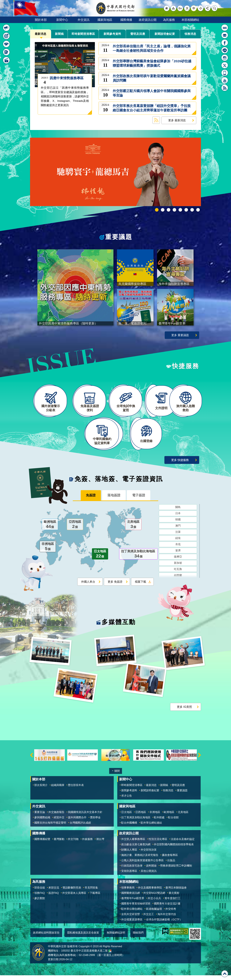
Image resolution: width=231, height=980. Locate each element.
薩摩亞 (178, 562)
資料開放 (151, 871)
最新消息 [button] (6, 28)
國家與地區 (105, 20)
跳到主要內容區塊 (2, 2)
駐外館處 (159, 822)
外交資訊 (84, 20)
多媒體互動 (119, 627)
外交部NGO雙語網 (154, 898)
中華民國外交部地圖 (110, 956)
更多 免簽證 (115, 587)
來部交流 (54, 892)
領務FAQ (40, 898)
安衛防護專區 (129, 876)
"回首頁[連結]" (167, 8)
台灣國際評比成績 (80, 828)
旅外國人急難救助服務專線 (225, 28)
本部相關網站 (190, 20)
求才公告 (127, 800)
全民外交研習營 (131, 919)
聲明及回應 (138, 34)
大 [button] (187, 8)
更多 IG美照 (184, 711)
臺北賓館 (174, 898)
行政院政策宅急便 (132, 871)
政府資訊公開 (148, 20)
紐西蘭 (178, 580)
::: (34, 25)
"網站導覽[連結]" (173, 8)
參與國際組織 (42, 822)
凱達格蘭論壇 (154, 913)
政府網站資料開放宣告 (46, 937)
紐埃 (178, 543)
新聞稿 (59, 34)
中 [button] (194, 8)
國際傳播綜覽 (42, 844)
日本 (178, 518)
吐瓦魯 (178, 574)
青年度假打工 (173, 903)
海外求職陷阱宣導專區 (180, 210)
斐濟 (178, 556)
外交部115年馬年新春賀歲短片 (157, 210)
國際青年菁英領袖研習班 (136, 908)
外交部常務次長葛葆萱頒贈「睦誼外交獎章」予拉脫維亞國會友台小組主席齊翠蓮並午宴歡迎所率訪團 (152, 108)
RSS (225, 88)
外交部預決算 (149, 855)
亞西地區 (75, 530)
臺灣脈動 (59, 844)
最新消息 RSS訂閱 (156, 120)
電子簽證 (140, 500)
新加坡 (178, 568)
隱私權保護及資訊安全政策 (83, 937)
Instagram (225, 58)
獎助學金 (95, 822)
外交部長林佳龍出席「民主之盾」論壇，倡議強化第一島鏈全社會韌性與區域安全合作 (152, 48)
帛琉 (178, 549)
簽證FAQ (54, 898)
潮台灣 (100, 844)
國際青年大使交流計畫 (167, 908)
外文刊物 (73, 844)
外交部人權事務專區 (133, 844)
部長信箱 (225, 35)
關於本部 (41, 20)
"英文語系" (180, 8)
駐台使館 (173, 822)
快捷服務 (186, 366)
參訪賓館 (40, 903)
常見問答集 (91, 892)
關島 (178, 512)
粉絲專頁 (225, 43)
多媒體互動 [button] (6, 60)
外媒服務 (87, 844)
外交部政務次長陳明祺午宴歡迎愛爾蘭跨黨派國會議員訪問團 (152, 78)
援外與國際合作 (77, 822)
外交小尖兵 (154, 903)
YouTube (225, 80)
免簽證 (89, 500)
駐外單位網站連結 (151, 828)
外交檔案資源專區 (132, 924)
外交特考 (171, 913)
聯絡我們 (138, 937)
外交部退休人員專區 (74, 898)
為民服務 (169, 20)
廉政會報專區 (170, 860)
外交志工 (149, 919)
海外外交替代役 (167, 919)
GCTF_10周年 (174, 210)
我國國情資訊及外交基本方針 (85, 817)
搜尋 (214, 8)
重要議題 (119, 237)
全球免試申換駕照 (192, 210)
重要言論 (40, 817)
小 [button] (201, 8)
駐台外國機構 (129, 828)
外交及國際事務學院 (150, 892)
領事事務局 (128, 892)
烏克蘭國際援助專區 (186, 210)
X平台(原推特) (225, 65)
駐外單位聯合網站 (132, 913)
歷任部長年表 (76, 790)
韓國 (178, 525)
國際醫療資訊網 (131, 898)
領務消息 (190, 34)
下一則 (199, 760)
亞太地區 (100, 559)
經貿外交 (59, 822)
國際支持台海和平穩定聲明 (50, 828)
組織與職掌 (58, 790)
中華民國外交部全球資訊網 (115, 8)
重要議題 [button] (6, 36)
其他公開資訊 (149, 876)
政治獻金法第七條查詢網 (136, 849)
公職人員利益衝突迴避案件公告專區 (142, 865)
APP (225, 73)
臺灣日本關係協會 (176, 892)
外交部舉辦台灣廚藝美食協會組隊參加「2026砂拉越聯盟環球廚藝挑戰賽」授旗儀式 (152, 63)
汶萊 (178, 537)
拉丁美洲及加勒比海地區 (138, 559)
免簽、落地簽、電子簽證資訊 (119, 484)
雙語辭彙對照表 (72, 892)
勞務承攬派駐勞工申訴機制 (176, 871)
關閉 (117, 776)
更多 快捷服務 (180, 465)
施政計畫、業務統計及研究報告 (140, 860)
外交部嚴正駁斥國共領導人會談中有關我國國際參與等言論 (152, 93)
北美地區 (133, 530)
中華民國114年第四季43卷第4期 (163, 210)
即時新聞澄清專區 (83, 34)
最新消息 (41, 34)
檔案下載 (141, 587)
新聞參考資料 (112, 34)
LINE (225, 50)
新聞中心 (62, 20)
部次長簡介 (41, 790)
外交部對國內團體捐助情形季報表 (174, 849)
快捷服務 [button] (6, 44)
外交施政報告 (56, 817)
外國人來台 (88, 587)
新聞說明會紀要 (165, 34)
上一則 (32, 760)
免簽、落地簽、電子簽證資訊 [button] (6, 52)
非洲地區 (48, 552)
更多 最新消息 (177, 120)
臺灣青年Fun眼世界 (133, 903)
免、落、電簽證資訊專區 (198, 210)
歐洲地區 (50, 530)
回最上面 (225, 974)
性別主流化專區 (158, 844)
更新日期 (53, 964)
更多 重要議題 (180, 335)
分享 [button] (208, 8)
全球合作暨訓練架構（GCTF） (164, 924)
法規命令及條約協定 (183, 844)
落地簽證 (114, 500)
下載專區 (95, 898)
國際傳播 (126, 20)
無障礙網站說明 (116, 937)
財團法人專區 (129, 855)
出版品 (171, 865)
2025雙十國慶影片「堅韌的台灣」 (169, 210)
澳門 (178, 531)
